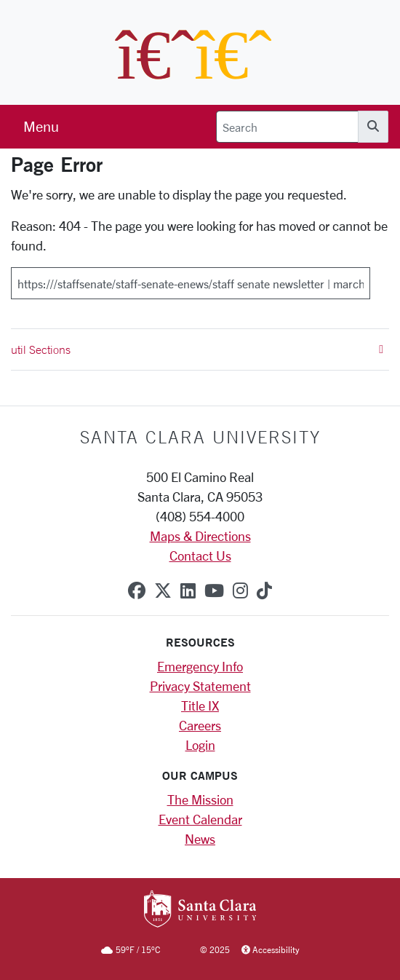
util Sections (197, 349)
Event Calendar (200, 819)
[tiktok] (264, 590)
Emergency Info (200, 666)
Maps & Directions (200, 536)
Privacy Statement (200, 686)
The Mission (200, 799)
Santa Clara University (200, 437)
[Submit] (380, 278)
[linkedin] (188, 590)
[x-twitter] (163, 590)
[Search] (287, 127)
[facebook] (137, 590)
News (200, 839)
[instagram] (240, 590)
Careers (200, 725)
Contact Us (200, 556)
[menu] (41, 127)
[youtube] (214, 590)
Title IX (200, 706)
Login (200, 745)
